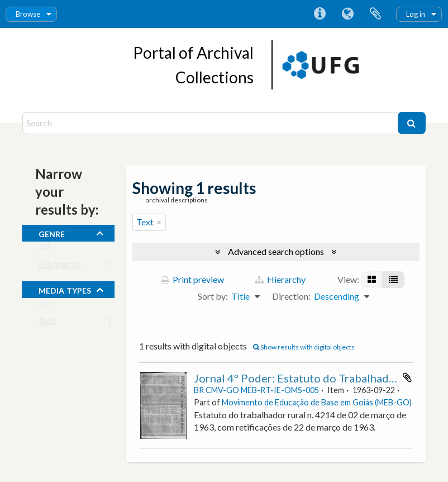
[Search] (211, 123)
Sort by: (213, 296)
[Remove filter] (159, 222)
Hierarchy (280, 279)
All (44, 250)
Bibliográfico (64, 266)
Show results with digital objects (304, 347)
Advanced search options (276, 251)
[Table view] (393, 280)
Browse (28, 14)
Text (47, 323)
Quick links (320, 14)
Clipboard (375, 14)
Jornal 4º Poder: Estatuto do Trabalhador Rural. (313, 378)
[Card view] (372, 280)
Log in (416, 14)
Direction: (291, 296)
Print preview (193, 279)
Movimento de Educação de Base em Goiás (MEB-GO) (317, 402)
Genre (52, 233)
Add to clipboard (407, 377)
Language (347, 14)
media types (65, 289)
